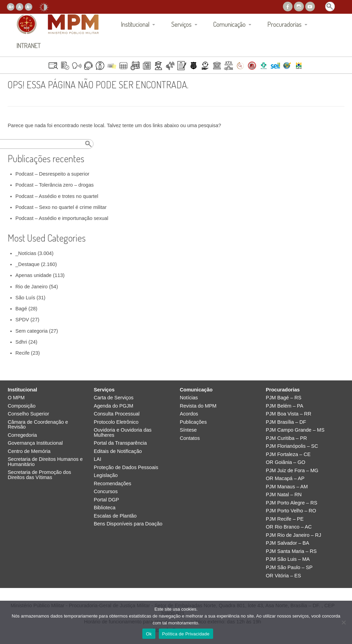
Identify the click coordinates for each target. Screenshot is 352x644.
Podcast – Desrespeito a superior (52, 174)
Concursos (106, 492)
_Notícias (26, 253)
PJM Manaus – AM (287, 487)
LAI (98, 459)
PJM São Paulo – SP (289, 568)
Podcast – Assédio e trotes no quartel (57, 196)
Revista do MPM (198, 406)
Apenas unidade (34, 275)
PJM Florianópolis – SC (292, 446)
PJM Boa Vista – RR (288, 414)
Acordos (189, 414)
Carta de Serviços (114, 398)
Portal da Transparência (120, 443)
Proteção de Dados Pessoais (126, 468)
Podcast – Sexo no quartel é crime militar (61, 207)
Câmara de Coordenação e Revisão (38, 425)
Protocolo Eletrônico (116, 422)
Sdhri (21, 342)
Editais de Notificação (118, 451)
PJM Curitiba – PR (286, 438)
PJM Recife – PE (285, 519)
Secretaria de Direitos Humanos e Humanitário (45, 462)
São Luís (25, 298)
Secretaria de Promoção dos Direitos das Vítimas (39, 475)
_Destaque (27, 264)
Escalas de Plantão (115, 516)
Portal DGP (107, 500)
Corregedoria (22, 435)
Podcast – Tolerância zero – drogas (55, 185)
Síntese (188, 430)
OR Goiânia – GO (285, 462)
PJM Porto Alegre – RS (291, 503)
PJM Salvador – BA (287, 543)
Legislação (106, 475)
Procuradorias (284, 24)
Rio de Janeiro (32, 287)
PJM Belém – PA (284, 406)
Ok (149, 634)
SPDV (22, 320)
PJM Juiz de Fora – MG (292, 471)
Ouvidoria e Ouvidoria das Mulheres (123, 432)
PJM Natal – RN (284, 495)
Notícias (189, 398)
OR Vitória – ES (283, 576)
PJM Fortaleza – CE (288, 454)
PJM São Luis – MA (288, 559)
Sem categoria (32, 331)
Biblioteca (105, 508)
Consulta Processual (117, 414)
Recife (23, 353)
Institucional (135, 24)
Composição (21, 406)
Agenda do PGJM (114, 406)
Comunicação (229, 24)
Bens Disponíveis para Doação (128, 524)
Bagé (21, 309)
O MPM (16, 398)
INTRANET (29, 46)
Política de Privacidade (186, 634)
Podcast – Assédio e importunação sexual (62, 218)
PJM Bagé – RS (284, 398)
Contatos (190, 438)
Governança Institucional (35, 443)
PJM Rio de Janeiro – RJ (293, 535)
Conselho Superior (28, 414)
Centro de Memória (29, 451)
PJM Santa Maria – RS (291, 551)
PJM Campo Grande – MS (295, 430)
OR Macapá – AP (285, 479)
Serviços (181, 24)
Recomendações (113, 484)
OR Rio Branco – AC (289, 527)
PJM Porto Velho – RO (291, 511)
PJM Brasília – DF (286, 422)
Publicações (193, 422)
